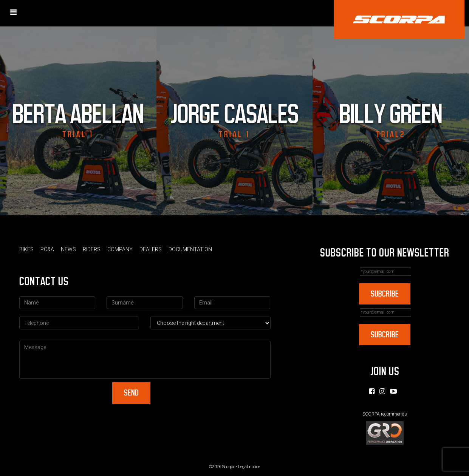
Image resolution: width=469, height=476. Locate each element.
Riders (92, 249)
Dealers (151, 249)
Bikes (26, 249)
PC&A (47, 249)
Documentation (190, 249)
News (68, 249)
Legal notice (249, 467)
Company (120, 249)
